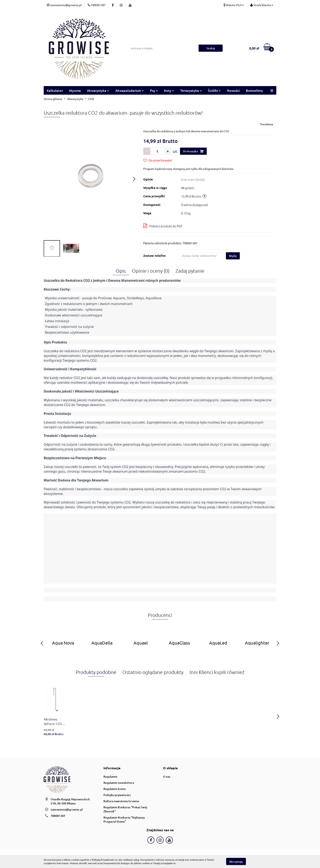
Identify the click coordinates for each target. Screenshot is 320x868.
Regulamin (110, 777)
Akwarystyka (98, 90)
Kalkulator (55, 90)
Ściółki (214, 90)
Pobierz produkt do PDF (163, 226)
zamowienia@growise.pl (67, 809)
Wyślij (233, 256)
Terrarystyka (191, 90)
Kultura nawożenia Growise (121, 801)
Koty (169, 90)
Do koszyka (193, 151)
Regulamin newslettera (119, 783)
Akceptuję (236, 861)
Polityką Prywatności (103, 860)
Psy (154, 90)
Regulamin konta (114, 789)
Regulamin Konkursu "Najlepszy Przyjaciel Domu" (124, 819)
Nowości (233, 90)
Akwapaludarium (130, 90)
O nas (167, 777)
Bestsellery (254, 90)
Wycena (75, 90)
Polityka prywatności (117, 795)
